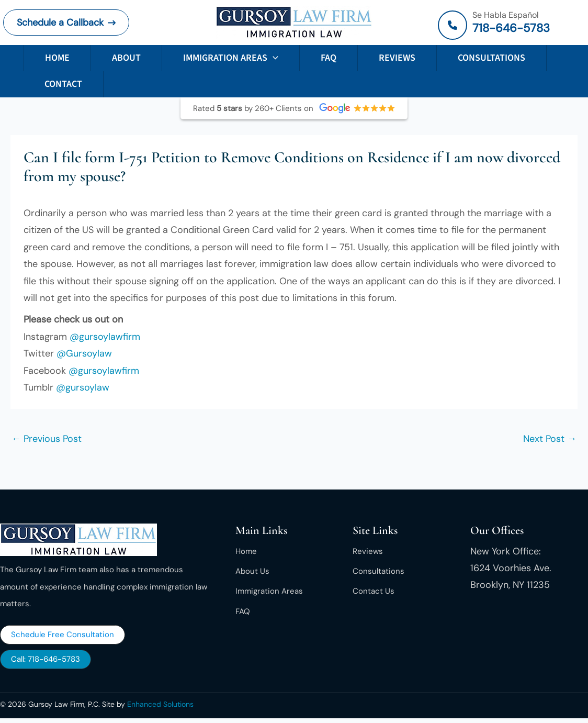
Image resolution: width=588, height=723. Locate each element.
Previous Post (47, 439)
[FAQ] (243, 611)
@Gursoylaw (84, 353)
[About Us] (252, 571)
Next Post (550, 439)
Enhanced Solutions (160, 704)
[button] (66, 23)
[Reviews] (368, 551)
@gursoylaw (83, 387)
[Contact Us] (374, 591)
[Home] (246, 551)
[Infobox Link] (511, 25)
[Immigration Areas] (269, 591)
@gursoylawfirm (105, 337)
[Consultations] (378, 571)
